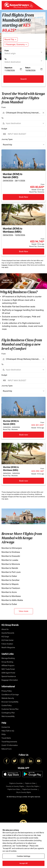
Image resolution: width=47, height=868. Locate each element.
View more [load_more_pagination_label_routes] (24, 611)
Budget (4, 129)
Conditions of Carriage (10, 695)
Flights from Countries (30, 789)
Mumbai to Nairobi (10, 568)
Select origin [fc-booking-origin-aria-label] (10, 53)
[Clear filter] (43, 113)
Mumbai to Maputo (10, 584)
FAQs (4, 734)
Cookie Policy (7, 705)
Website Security (8, 698)
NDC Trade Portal (8, 669)
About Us (5, 629)
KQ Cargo (5, 637)
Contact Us (6, 727)
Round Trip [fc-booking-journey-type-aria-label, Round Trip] (9, 39)
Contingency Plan (8, 713)
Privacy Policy (7, 691)
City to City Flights (33, 786)
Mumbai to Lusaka (10, 560)
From (7, 51)
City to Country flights (23, 792)
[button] (16, 44)
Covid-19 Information (10, 745)
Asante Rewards (8, 633)
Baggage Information (10, 680)
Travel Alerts (6, 738)
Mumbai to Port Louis (11, 572)
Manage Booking (8, 658)
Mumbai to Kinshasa (11, 552)
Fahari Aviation (7, 644)
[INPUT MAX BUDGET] (25, 134)
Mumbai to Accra (9, 592)
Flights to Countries (16, 783)
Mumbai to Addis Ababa (12, 600)
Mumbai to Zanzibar (10, 580)
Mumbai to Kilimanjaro (12, 548)
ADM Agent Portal (8, 673)
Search (24, 79)
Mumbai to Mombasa (11, 596)
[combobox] (23, 113)
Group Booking (7, 662)
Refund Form (7, 749)
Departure (8, 68)
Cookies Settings (23, 856)
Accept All (24, 863)
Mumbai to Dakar (9, 576)
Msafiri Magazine (8, 647)
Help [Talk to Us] (8, 731)
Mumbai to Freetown (11, 588)
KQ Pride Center (8, 640)
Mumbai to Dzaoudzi (11, 556)
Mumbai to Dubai (9, 604)
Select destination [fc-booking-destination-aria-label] (13, 62)
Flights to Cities (30, 783)
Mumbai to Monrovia (11, 564)
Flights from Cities (14, 789)
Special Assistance (9, 676)
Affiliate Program (8, 665)
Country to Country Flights (15, 786)
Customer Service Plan (10, 709)
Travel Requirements (9, 742)
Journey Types (7, 139)
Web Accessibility (8, 716)
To (5, 59)
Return (28, 68)
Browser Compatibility (10, 702)
